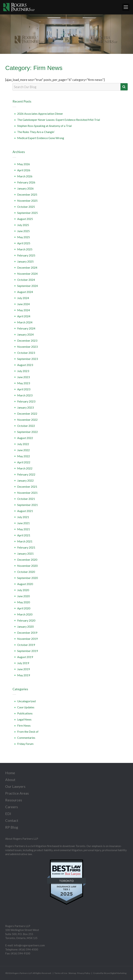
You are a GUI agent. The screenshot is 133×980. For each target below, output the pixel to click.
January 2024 (25, 334)
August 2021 (25, 511)
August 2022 (25, 438)
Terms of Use (61, 973)
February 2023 (26, 401)
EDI (8, 814)
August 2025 (25, 219)
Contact (12, 820)
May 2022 (24, 456)
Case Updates (26, 707)
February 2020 (26, 620)
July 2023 (23, 371)
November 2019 (27, 639)
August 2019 (25, 657)
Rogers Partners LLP (22, 973)
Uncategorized (26, 701)
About (10, 780)
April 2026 (24, 170)
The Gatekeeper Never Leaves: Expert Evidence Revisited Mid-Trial (59, 120)
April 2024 (24, 316)
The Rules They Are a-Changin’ (36, 132)
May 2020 (24, 602)
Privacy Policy (84, 973)
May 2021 (24, 529)
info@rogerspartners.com (29, 945)
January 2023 (25, 407)
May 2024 (24, 310)
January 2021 (25, 553)
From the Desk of (28, 732)
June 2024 (23, 304)
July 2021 (23, 517)
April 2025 (24, 243)
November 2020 (27, 566)
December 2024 (27, 267)
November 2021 (27, 493)
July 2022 (23, 444)
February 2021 (26, 547)
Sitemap (72, 973)
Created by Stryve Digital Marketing (110, 973)
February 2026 (26, 182)
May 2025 (24, 237)
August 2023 (25, 365)
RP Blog (12, 827)
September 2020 (27, 578)
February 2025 (26, 255)
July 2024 (23, 298)
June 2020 (23, 596)
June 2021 (23, 523)
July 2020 (23, 590)
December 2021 (27, 487)
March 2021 (25, 541)
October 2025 (26, 207)
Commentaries (26, 738)
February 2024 (26, 328)
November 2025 (27, 201)
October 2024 (26, 280)
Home (10, 773)
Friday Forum (25, 744)
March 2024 (25, 322)
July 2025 (23, 225)
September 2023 (27, 359)
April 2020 (24, 608)
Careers (12, 807)
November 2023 (27, 347)
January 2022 (25, 480)
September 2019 (27, 651)
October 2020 (26, 572)
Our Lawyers (15, 786)
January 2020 (25, 626)
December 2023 (27, 340)
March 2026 (25, 176)
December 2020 (27, 560)
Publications (25, 713)
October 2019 (26, 645)
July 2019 (23, 663)
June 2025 (23, 231)
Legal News (24, 719)
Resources (14, 800)
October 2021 (26, 499)
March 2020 (25, 614)
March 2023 (25, 395)
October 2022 (26, 426)
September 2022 (27, 432)
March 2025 (25, 249)
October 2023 (26, 353)
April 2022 (24, 462)
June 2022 (23, 450)
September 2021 (27, 505)
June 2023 (23, 377)
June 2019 (23, 669)
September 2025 (27, 213)
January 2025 (25, 261)
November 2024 (27, 274)
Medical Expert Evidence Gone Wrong (41, 138)
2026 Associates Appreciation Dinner (40, 114)
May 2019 (24, 675)
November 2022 (27, 420)
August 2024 (25, 292)
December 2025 (27, 194)
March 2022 (25, 468)
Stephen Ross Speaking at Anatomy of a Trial (44, 126)
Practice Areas (17, 793)
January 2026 (25, 188)
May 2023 (24, 383)
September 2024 (27, 286)
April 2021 (24, 535)
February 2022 (26, 474)
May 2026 (24, 164)
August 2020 (25, 584)
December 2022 (27, 413)
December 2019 (27, 633)
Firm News (24, 725)
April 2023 (24, 389)
